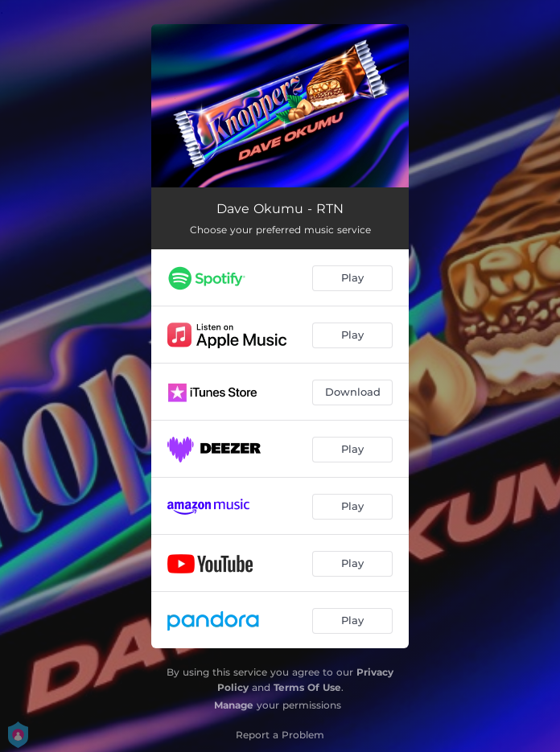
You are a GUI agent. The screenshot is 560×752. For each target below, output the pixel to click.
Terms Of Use (307, 687)
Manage (234, 705)
